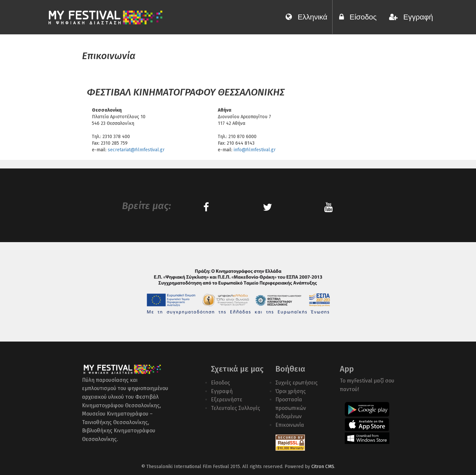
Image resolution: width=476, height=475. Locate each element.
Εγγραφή (411, 17)
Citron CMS (323, 467)
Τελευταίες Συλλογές (236, 408)
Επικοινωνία (290, 425)
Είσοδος (360, 17)
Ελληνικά (306, 17)
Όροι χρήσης (291, 391)
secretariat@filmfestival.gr (136, 150)
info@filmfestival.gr (255, 150)
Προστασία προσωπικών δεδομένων (291, 408)
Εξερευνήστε (227, 400)
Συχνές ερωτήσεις (297, 383)
